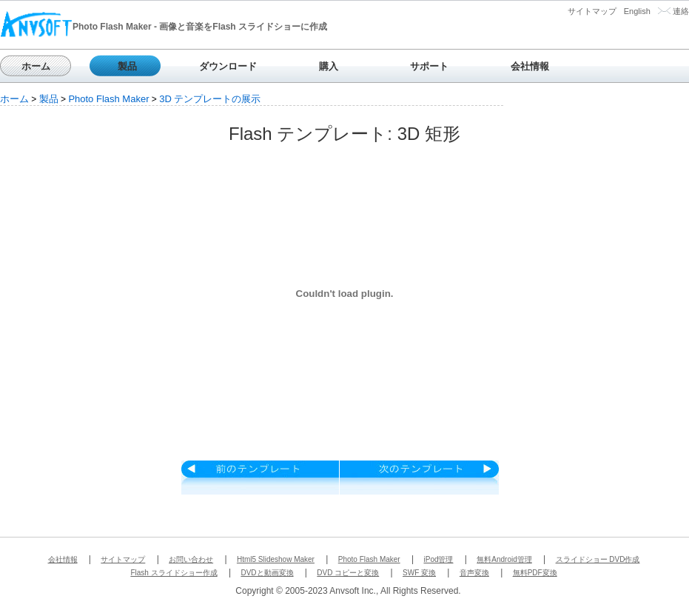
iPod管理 (438, 559)
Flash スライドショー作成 (174, 573)
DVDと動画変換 (267, 573)
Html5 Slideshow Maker (276, 559)
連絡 (681, 11)
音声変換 (474, 573)
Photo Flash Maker (108, 99)
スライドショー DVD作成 (598, 559)
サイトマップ (592, 11)
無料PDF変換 (535, 573)
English (637, 11)
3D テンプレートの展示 (210, 99)
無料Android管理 (504, 559)
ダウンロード (228, 66)
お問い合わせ (191, 559)
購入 (329, 66)
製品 (127, 66)
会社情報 (530, 66)
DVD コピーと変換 (348, 573)
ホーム (36, 66)
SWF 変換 (419, 573)
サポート (429, 66)
